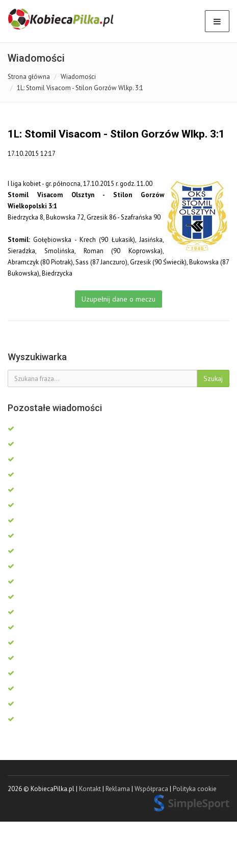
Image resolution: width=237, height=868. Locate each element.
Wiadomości (78, 77)
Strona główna (29, 77)
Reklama (118, 789)
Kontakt (90, 789)
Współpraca (151, 789)
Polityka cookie (195, 789)
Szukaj (213, 378)
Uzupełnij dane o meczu (118, 299)
